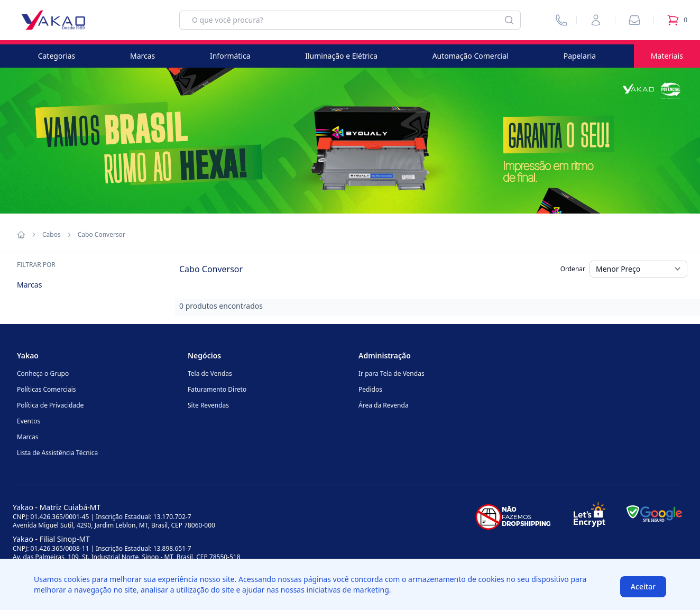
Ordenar (573, 269)
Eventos (29, 421)
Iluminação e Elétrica (341, 56)
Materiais (667, 56)
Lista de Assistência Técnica (57, 453)
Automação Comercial (471, 56)
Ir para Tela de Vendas (392, 373)
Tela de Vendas (210, 373)
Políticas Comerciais (46, 389)
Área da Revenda (384, 405)
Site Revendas (208, 405)
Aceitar (643, 586)
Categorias (57, 56)
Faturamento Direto (217, 389)
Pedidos (370, 389)
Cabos (52, 235)
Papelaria (580, 56)
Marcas (142, 56)
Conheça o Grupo (43, 373)
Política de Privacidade (50, 405)
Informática (230, 56)
